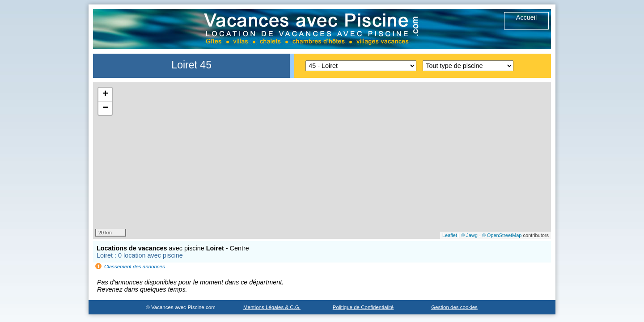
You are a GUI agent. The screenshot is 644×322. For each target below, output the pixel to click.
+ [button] (105, 94)
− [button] (105, 108)
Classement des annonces (135, 267)
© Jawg (469, 235)
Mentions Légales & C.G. (272, 307)
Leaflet (450, 235)
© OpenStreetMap (502, 235)
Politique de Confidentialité (363, 307)
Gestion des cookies (454, 307)
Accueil (526, 17)
